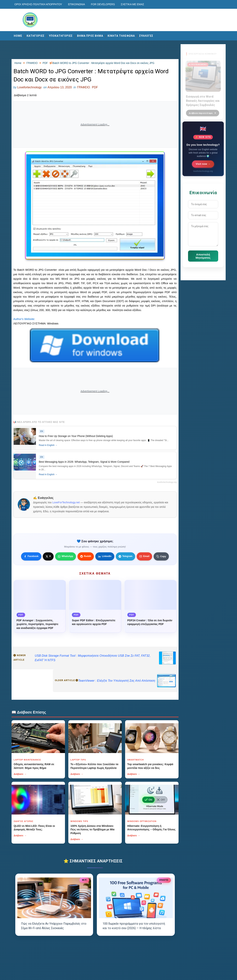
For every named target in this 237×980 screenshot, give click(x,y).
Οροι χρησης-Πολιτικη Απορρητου (38, 4)
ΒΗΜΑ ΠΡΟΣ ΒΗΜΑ (90, 36)
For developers (103, 4)
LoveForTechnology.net (66, 502)
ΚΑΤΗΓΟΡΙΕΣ (36, 36)
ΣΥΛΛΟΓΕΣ (146, 36)
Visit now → (203, 164)
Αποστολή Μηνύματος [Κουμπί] (203, 256)
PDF (95, 87)
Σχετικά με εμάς (132, 4)
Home (18, 36)
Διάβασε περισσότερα (203, 111)
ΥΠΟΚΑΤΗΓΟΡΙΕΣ (61, 36)
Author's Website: (24, 319)
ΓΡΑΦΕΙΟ (83, 87)
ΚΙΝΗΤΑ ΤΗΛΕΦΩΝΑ (121, 36)
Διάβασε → (20, 774)
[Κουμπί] (161, 556)
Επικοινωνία (76, 4)
